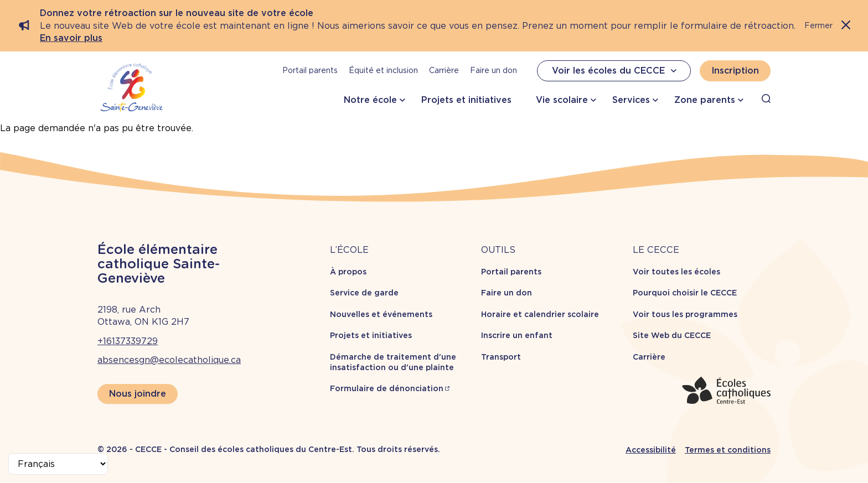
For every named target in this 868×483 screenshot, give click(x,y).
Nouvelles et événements (381, 314)
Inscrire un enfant (517, 335)
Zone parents (705, 100)
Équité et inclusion (383, 70)
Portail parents (310, 70)
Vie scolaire (562, 100)
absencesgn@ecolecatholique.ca (169, 360)
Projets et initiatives (466, 100)
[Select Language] (58, 464)
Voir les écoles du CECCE (616, 71)
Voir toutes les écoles (676, 272)
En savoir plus (71, 38)
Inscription (735, 71)
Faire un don (494, 70)
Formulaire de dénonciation (387, 388)
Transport (501, 357)
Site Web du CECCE (672, 335)
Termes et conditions (728, 450)
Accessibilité (651, 450)
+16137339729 (128, 341)
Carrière (444, 70)
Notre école (370, 100)
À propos (348, 272)
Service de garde (364, 293)
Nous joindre (138, 394)
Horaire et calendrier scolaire (540, 314)
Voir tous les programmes (685, 314)
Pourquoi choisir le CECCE (685, 293)
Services (631, 100)
